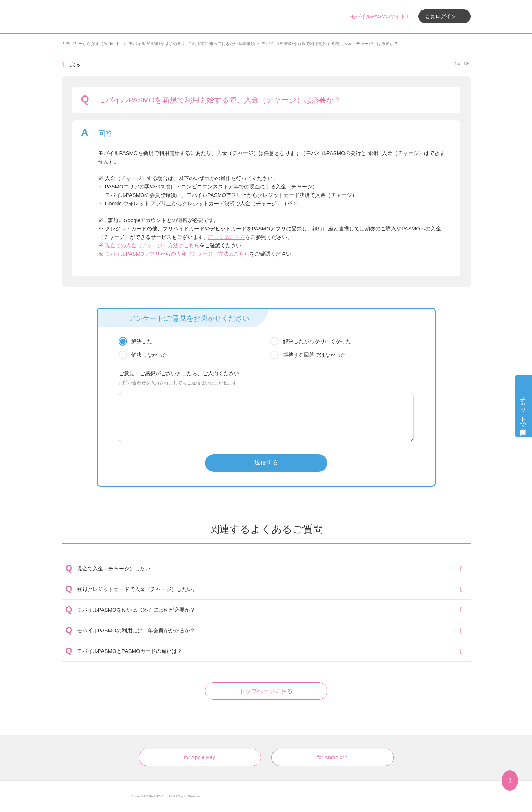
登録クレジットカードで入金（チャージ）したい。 (137, 589)
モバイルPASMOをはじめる (155, 44)
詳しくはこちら (227, 237)
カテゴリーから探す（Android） (92, 44)
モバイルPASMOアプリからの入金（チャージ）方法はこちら (177, 254)
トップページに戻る (266, 691)
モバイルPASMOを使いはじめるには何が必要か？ (136, 610)
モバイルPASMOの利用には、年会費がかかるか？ (136, 630)
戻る (75, 65)
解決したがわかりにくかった (317, 341)
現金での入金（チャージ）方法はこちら (152, 245)
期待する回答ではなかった (314, 355)
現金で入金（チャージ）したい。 (116, 568)
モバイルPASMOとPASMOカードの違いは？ (130, 651)
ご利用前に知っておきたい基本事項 (221, 44)
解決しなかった (150, 355)
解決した (142, 341)
